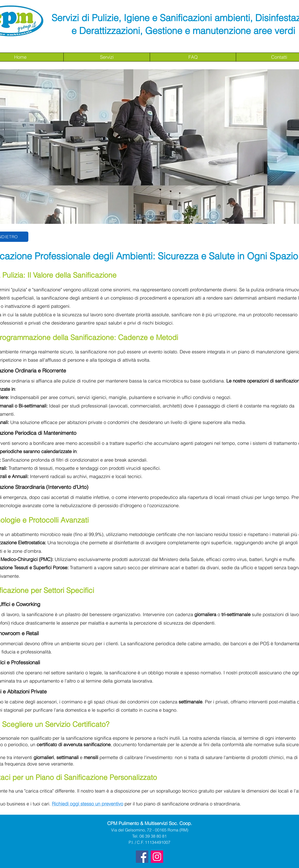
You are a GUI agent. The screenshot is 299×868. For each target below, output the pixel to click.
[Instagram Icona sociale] (157, 857)
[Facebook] (142, 857)
